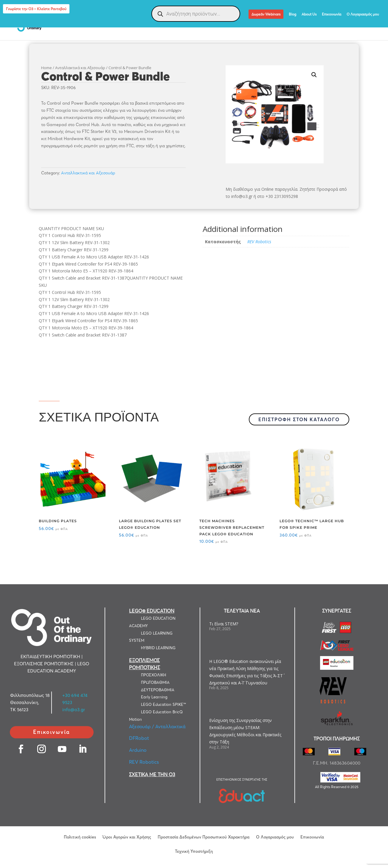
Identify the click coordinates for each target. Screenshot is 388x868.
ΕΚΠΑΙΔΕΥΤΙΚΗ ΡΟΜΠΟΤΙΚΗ (87, 24)
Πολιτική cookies (80, 837)
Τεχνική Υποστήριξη (194, 851)
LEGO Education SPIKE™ (163, 704)
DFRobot (139, 738)
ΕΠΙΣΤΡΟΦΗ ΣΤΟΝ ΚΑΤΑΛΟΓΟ (299, 419)
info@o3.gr (74, 710)
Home (46, 68)
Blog (292, 14)
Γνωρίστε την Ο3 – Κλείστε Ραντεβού (36, 9)
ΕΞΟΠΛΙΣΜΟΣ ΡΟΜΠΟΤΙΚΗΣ (153, 24)
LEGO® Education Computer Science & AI (329, 24)
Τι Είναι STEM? (224, 624)
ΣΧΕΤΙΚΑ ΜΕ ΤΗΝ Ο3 (152, 774)
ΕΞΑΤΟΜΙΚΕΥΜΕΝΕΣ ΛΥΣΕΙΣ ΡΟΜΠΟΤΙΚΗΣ (232, 24)
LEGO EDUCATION (30, 24)
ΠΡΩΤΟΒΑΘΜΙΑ (155, 682)
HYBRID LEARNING (158, 648)
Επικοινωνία (332, 14)
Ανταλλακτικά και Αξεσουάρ (80, 68)
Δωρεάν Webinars (266, 14)
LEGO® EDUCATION (152, 611)
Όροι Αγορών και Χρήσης (127, 837)
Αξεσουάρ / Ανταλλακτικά (157, 726)
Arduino (138, 750)
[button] (314, 75)
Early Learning (154, 697)
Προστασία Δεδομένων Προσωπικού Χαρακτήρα (204, 837)
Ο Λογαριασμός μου (363, 14)
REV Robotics (259, 242)
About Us (309, 14)
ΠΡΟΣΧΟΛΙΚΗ (153, 675)
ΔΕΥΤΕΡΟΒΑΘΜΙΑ (158, 690)
